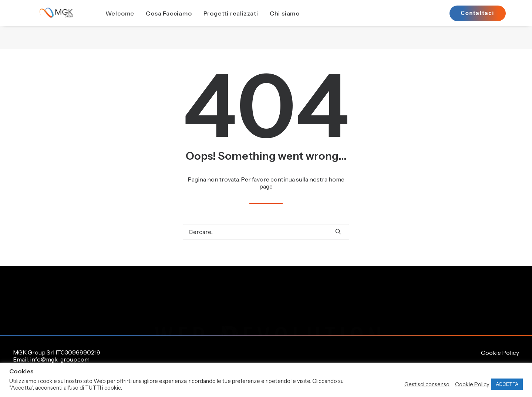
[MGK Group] (65, 25)
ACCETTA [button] (507, 384)
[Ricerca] (266, 232)
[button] (338, 231)
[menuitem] (137, 25)
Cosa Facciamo (186, 25)
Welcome (137, 25)
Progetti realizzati (248, 25)
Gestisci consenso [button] (427, 384)
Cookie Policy (500, 353)
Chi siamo (301, 25)
